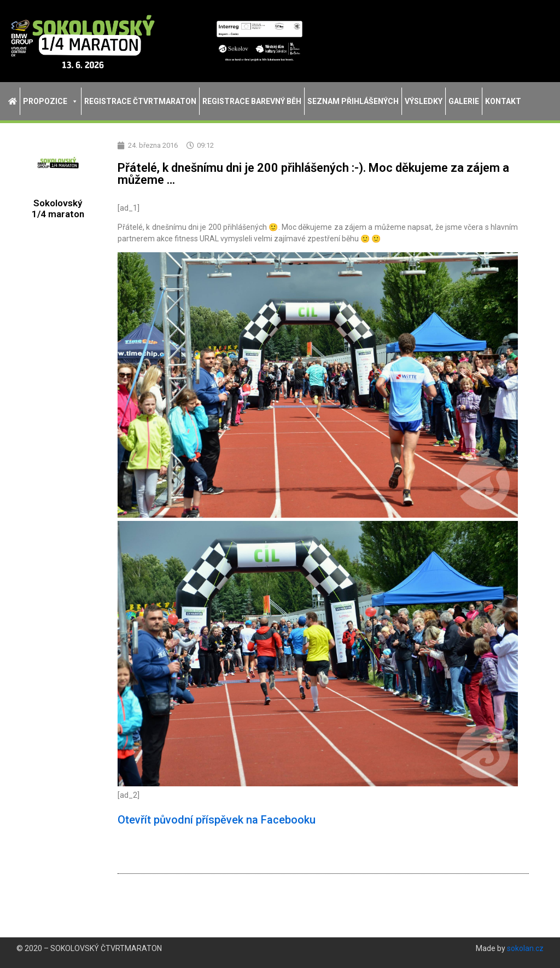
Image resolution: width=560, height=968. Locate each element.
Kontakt (503, 101)
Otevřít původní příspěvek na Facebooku (217, 820)
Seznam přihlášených (353, 101)
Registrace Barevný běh (252, 101)
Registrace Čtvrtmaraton (140, 101)
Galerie (464, 101)
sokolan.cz (525, 948)
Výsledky (424, 101)
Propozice (51, 101)
